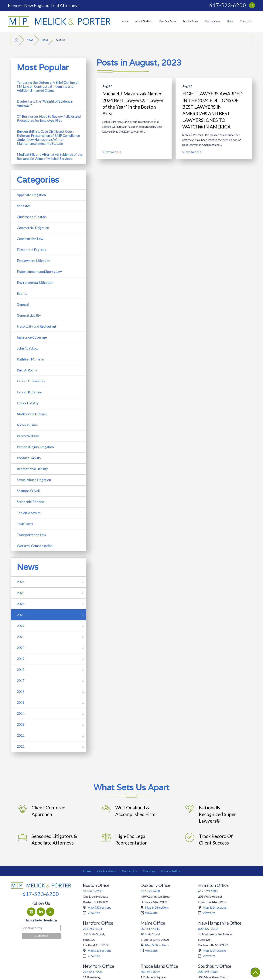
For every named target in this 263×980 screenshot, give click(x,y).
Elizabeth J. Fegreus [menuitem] (31, 250)
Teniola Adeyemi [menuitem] (29, 513)
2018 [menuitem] (21, 670)
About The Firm (144, 21)
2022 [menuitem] (21, 626)
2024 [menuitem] (21, 604)
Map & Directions (99, 907)
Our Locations (213, 21)
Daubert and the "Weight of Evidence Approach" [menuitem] (45, 103)
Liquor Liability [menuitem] (28, 403)
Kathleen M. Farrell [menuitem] (31, 359)
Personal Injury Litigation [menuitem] (35, 447)
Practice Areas (190, 21)
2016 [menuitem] (21, 691)
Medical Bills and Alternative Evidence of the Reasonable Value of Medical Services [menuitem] (50, 156)
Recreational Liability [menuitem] (32, 469)
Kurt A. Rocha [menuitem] (27, 370)
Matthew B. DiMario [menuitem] (32, 414)
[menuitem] (125, 22)
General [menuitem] (23, 304)
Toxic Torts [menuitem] (25, 524)
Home (125, 21)
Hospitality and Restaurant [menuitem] (37, 326)
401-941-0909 (150, 972)
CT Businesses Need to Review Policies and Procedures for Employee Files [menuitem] (49, 118)
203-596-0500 (208, 972)
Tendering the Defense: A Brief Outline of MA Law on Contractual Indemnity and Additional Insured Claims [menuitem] (48, 86)
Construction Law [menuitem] (30, 239)
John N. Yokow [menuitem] (28, 348)
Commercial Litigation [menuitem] (33, 228)
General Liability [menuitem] (29, 315)
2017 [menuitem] (21, 681)
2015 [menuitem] (21, 702)
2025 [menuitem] (21, 593)
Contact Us (246, 21)
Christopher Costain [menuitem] (32, 217)
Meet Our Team (167, 21)
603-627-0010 (208, 929)
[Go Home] (17, 40)
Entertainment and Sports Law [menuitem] (39, 271)
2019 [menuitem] (21, 659)
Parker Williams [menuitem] (28, 436)
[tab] (83, 582)
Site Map (149, 871)
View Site (94, 913)
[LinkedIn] (41, 912)
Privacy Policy (170, 871)
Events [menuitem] (22, 293)
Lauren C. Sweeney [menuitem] (31, 381)
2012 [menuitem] (21, 735)
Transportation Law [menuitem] (31, 535)
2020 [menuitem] (21, 648)
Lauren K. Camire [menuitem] (29, 392)
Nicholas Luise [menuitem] (27, 425)
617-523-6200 (228, 5)
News (230, 21)
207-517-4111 (150, 929)
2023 (45, 40)
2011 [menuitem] (21, 746)
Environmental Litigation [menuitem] (35, 282)
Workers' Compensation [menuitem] (35, 546)
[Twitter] (50, 912)
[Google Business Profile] (31, 912)
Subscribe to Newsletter (41, 920)
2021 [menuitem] (21, 637)
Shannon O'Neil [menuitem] (28, 491)
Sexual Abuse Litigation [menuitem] (34, 480)
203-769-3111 (93, 929)
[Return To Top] (255, 972)
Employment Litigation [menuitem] (34, 261)
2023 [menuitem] (21, 615)
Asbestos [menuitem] (24, 206)
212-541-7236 (93, 972)
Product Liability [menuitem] (29, 458)
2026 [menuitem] (21, 582)
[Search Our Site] (252, 5)
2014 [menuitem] (21, 713)
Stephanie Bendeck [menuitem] (31, 502)
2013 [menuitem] (21, 724)
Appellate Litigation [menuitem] (31, 195)
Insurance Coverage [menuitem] (32, 337)
